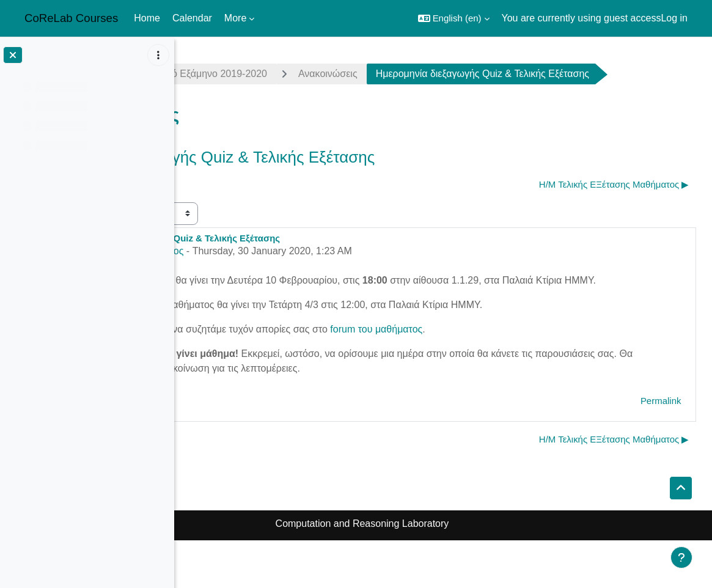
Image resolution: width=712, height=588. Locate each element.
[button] (454, 18)
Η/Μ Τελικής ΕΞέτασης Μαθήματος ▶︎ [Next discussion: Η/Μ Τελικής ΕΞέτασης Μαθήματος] (615, 217)
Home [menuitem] (147, 18)
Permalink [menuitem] (662, 448)
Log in (674, 18)
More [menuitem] (235, 18)
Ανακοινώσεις (489, 74)
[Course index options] (158, 55)
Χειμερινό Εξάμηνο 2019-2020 (362, 74)
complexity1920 (231, 74)
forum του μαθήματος (537, 377)
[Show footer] (681, 557)
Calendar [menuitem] (192, 18)
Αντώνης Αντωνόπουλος (292, 284)
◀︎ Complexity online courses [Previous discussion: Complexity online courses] (254, 217)
